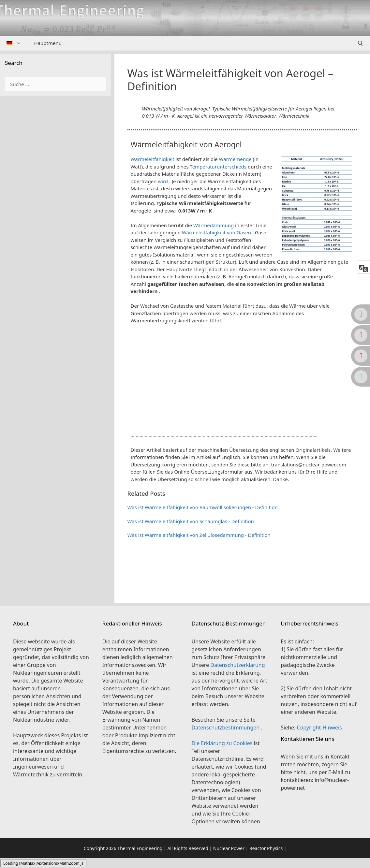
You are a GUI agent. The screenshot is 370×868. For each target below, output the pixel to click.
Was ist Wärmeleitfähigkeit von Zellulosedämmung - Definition (199, 535)
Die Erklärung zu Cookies (223, 743)
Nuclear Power (229, 848)
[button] (242, 426)
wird (163, 181)
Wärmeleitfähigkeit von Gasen (216, 232)
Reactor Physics (266, 848)
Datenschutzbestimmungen (226, 728)
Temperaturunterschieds (218, 167)
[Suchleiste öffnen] (360, 43)
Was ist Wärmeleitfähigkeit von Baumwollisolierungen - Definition (203, 507)
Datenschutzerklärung (237, 665)
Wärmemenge (235, 159)
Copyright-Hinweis (319, 728)
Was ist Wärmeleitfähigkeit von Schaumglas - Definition (191, 521)
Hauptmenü (48, 43)
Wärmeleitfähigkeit (153, 159)
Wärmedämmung (214, 225)
